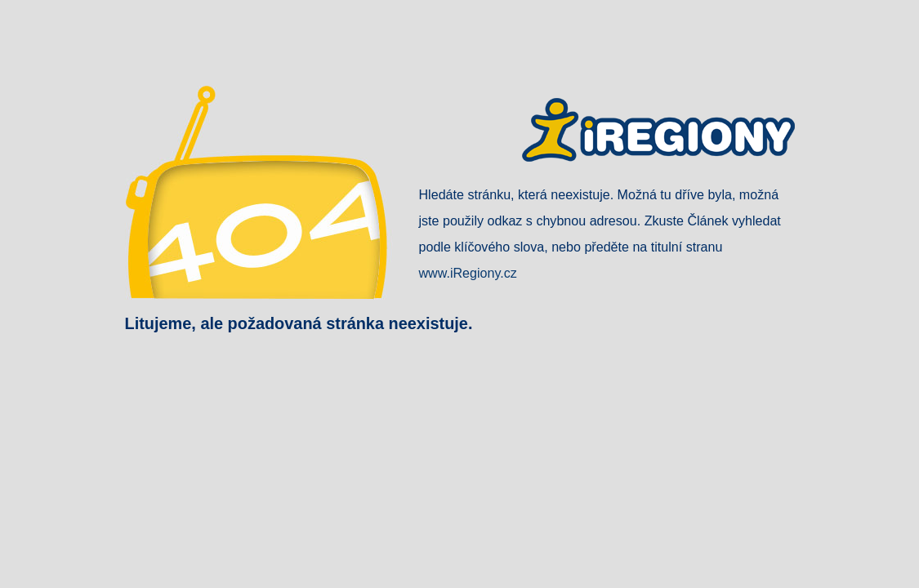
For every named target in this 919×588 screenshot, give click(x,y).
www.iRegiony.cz (468, 273)
